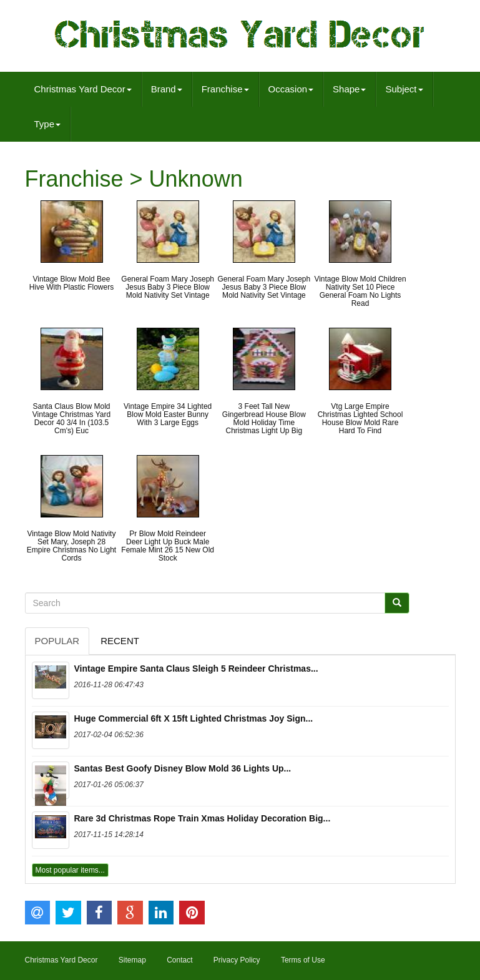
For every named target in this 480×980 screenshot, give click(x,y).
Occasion (291, 89)
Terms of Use (303, 960)
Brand (167, 89)
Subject (404, 89)
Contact (179, 960)
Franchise (225, 89)
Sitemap (132, 960)
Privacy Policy (237, 960)
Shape (349, 89)
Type (48, 124)
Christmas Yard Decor (83, 89)
